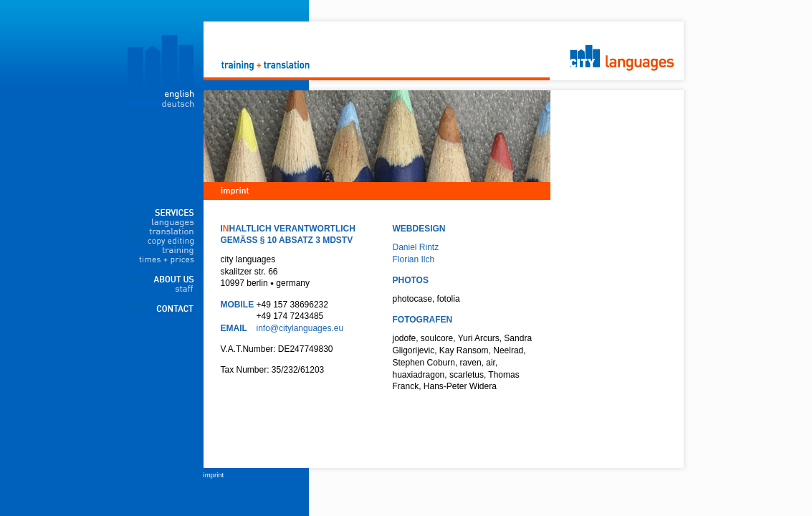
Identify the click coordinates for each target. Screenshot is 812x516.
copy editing (163, 242)
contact (163, 308)
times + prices (163, 260)
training (163, 251)
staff (163, 290)
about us (163, 279)
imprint (214, 475)
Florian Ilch (414, 259)
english (165, 95)
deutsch (165, 103)
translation (163, 232)
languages (163, 223)
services (163, 212)
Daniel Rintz (416, 247)
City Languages (408, 45)
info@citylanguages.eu (300, 328)
